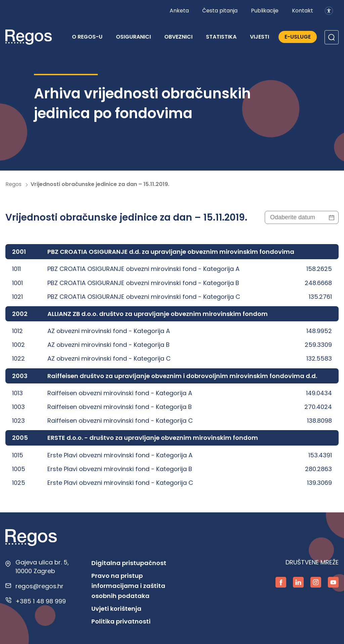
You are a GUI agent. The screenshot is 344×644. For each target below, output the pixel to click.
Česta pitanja (220, 11)
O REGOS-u (87, 37)
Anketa (179, 11)
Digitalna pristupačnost (129, 563)
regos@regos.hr (39, 586)
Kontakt (303, 11)
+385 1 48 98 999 (41, 601)
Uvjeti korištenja (116, 609)
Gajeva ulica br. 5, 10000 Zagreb (42, 566)
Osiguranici (133, 37)
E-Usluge (298, 37)
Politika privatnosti (121, 621)
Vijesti (260, 37)
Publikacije (265, 11)
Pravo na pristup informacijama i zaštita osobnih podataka (128, 586)
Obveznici (178, 37)
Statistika (221, 37)
